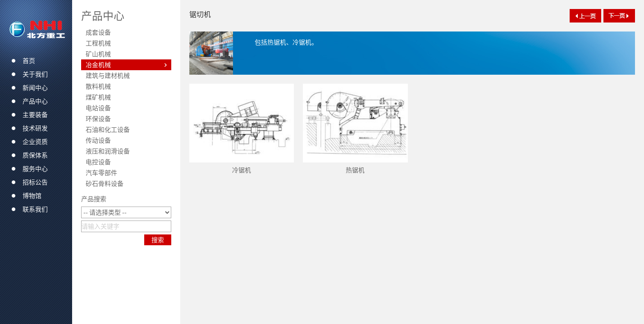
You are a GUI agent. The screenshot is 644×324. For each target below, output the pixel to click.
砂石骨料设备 (105, 184)
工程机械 (98, 43)
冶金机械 (98, 65)
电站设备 (98, 108)
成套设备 (98, 32)
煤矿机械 (98, 97)
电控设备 (98, 162)
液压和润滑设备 (108, 151)
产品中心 (103, 16)
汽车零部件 (101, 173)
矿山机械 (98, 54)
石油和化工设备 (108, 130)
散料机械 (98, 86)
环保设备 (98, 119)
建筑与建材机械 (108, 76)
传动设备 (98, 140)
